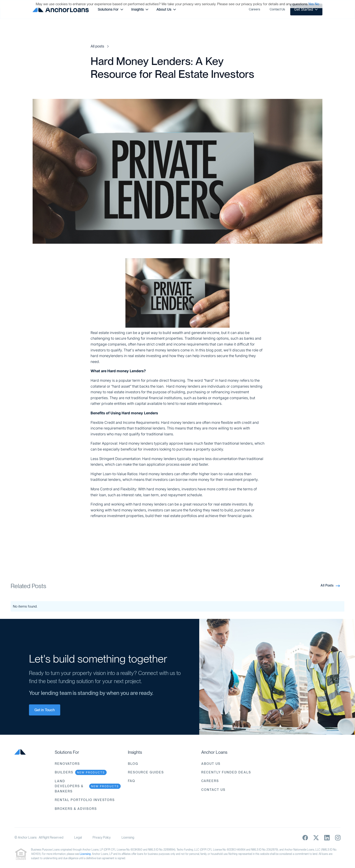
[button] (111, 10)
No (317, 4)
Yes (311, 4)
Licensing (128, 837)
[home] (61, 10)
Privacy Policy (102, 837)
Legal (78, 837)
